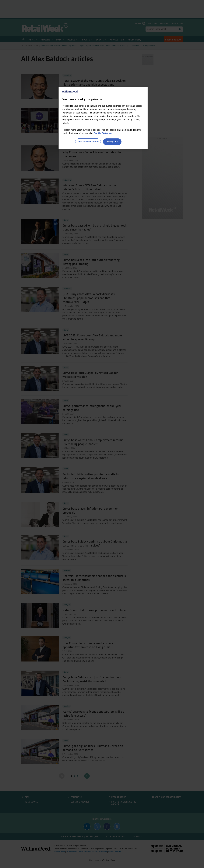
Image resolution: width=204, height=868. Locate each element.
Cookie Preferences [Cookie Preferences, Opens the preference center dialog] (88, 142)
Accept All (112, 142)
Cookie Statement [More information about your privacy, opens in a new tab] (103, 133)
